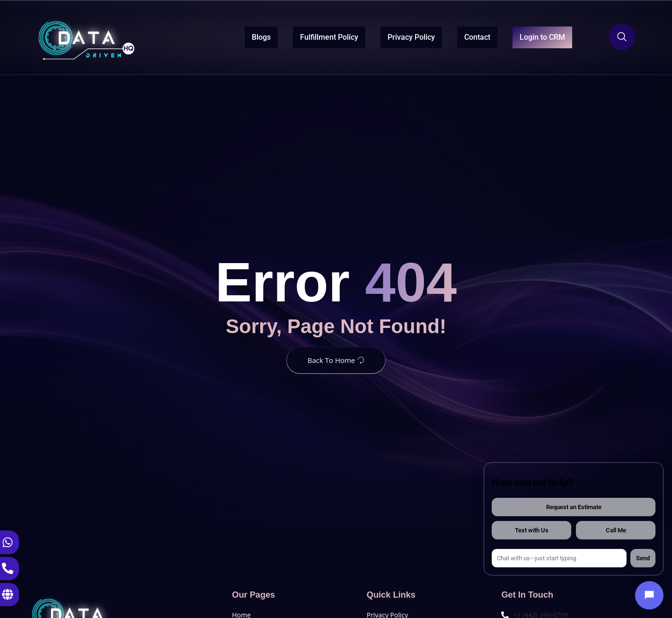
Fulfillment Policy (307, 36)
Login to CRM (531, 37)
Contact (455, 36)
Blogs (239, 36)
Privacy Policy (389, 36)
